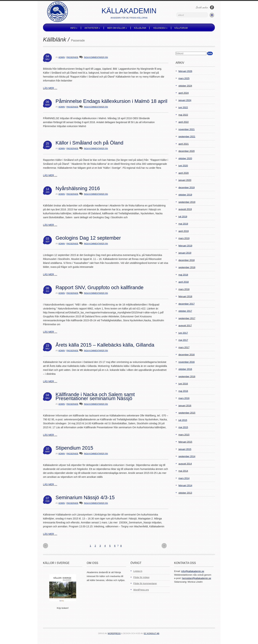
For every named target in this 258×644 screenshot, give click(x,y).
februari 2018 (185, 296)
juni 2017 (183, 333)
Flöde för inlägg (141, 577)
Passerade (72, 57)
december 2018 (187, 260)
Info (74, 28)
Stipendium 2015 (74, 448)
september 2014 (187, 456)
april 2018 (184, 282)
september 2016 (187, 376)
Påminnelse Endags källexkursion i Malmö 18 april (111, 101)
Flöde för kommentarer (145, 583)
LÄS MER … (50, 88)
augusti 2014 (185, 464)
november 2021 (187, 129)
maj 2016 (183, 391)
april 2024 (184, 93)
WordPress (114, 633)
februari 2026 (185, 71)
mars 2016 (184, 398)
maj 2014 (183, 471)
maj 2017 (183, 340)
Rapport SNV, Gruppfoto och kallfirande (100, 287)
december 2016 (187, 355)
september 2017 (187, 318)
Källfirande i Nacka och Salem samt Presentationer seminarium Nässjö (95, 396)
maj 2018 (183, 275)
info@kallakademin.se (193, 571)
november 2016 (187, 362)
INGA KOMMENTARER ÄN (96, 57)
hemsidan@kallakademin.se (196, 578)
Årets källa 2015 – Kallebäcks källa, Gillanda (105, 345)
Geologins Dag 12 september (88, 238)
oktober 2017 (185, 311)
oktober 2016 (185, 369)
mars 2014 (184, 478)
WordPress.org (141, 590)
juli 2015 (183, 420)
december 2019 (187, 187)
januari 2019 (185, 253)
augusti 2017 (185, 325)
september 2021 (187, 136)
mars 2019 (184, 238)
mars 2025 (184, 78)
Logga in (138, 571)
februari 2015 (185, 442)
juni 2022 (183, 107)
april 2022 (184, 122)
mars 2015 (184, 435)
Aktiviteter (92, 28)
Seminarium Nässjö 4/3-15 (85, 497)
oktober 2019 (185, 195)
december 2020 (187, 151)
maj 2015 (183, 427)
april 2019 (184, 231)
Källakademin (129, 11)
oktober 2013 (185, 493)
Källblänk (140, 28)
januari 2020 (185, 180)
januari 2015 (185, 449)
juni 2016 (183, 384)
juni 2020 (183, 166)
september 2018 (187, 267)
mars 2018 (184, 289)
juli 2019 (183, 217)
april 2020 (184, 173)
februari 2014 (185, 485)
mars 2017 (184, 347)
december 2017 (187, 304)
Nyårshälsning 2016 (78, 188)
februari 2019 (185, 246)
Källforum (181, 28)
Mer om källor (117, 28)
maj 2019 (183, 224)
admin (62, 57)
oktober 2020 (185, 158)
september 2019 (187, 202)
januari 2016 (185, 406)
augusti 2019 (185, 209)
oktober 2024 (185, 86)
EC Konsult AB (152, 633)
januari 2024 (185, 100)
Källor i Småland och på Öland (89, 143)
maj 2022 (183, 115)
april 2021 (184, 144)
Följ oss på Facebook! (212, 7)
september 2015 (187, 413)
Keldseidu (160, 28)
